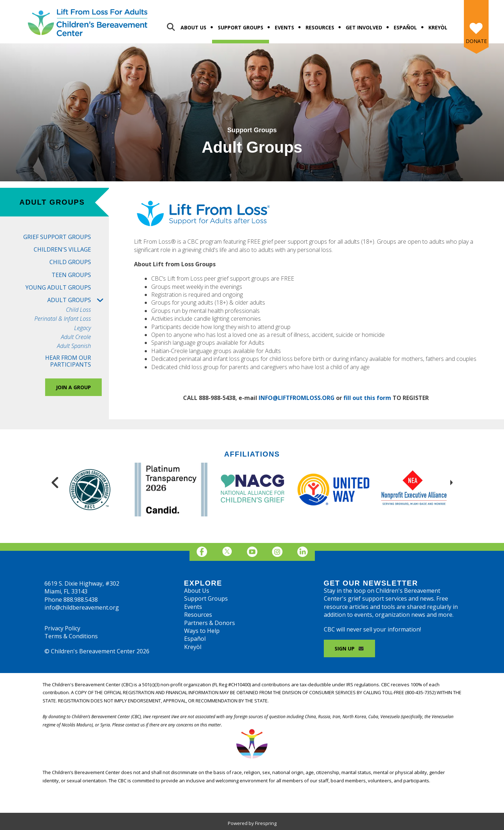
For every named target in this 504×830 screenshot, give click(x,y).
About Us (193, 27)
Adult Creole (76, 337)
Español (405, 27)
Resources (320, 27)
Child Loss (78, 310)
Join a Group (73, 387)
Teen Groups (71, 275)
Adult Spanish (74, 346)
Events (284, 27)
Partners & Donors (210, 623)
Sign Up (350, 648)
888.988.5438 (81, 600)
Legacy (83, 328)
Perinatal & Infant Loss (63, 319)
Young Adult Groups (58, 287)
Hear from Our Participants (68, 361)
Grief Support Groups (57, 237)
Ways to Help (202, 631)
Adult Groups (78, 300)
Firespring (266, 823)
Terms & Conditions (71, 636)
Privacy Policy (62, 628)
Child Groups (70, 262)
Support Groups (241, 27)
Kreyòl (438, 27)
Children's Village (62, 249)
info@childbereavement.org (82, 607)
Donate (476, 41)
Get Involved (364, 27)
